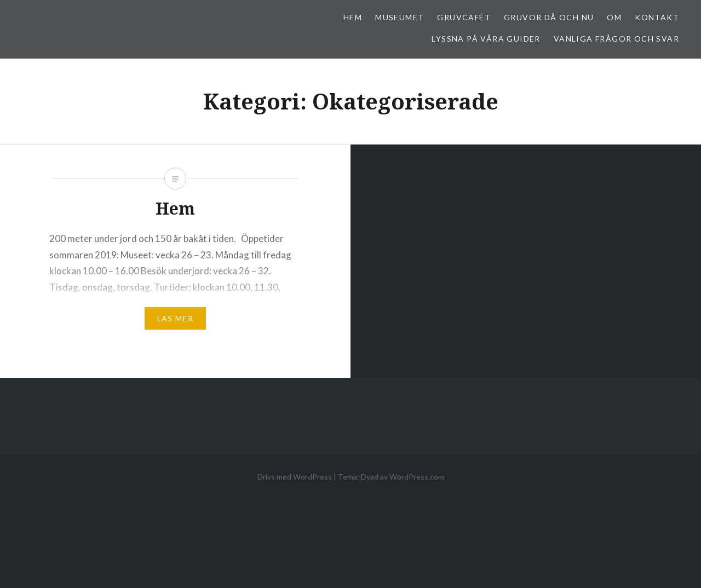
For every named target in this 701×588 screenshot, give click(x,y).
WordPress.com (417, 477)
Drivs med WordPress (295, 477)
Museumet (400, 17)
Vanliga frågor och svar (616, 39)
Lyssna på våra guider (486, 39)
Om (614, 17)
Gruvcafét (464, 17)
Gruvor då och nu (549, 17)
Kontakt (657, 17)
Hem (353, 17)
